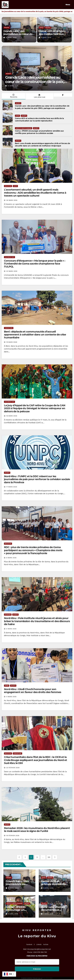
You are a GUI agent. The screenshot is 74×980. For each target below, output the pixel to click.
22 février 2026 (13, 768)
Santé (41, 27)
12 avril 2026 (11, 38)
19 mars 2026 (12, 342)
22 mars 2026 (12, 271)
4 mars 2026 (11, 697)
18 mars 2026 (12, 416)
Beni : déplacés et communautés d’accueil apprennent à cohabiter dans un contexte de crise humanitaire (35, 335)
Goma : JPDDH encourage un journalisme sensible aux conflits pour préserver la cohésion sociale (39, 132)
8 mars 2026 (11, 558)
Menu (68, 5)
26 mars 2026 (12, 200)
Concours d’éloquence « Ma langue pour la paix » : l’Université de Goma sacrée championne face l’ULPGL (35, 264)
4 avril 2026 (13, 914)
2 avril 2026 (48, 914)
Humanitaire (9, 328)
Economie (8, 615)
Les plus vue (39, 96)
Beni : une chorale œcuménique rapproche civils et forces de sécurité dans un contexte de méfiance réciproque (42, 145)
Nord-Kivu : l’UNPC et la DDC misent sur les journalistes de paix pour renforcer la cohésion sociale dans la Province (37, 479)
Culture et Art (9, 257)
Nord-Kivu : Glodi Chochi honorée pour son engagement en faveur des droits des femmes (33, 691)
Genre (7, 686)
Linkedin (39, 944)
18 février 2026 (13, 836)
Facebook (29, 944)
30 (49, 857)
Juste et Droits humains (24, 128)
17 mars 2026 (12, 487)
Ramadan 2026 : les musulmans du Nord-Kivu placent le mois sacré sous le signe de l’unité (37, 830)
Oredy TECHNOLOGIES (48, 978)
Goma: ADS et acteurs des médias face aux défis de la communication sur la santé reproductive (39, 120)
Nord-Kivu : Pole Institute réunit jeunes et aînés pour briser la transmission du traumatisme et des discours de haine (37, 621)
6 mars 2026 (11, 629)
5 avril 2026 (46, 38)
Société (7, 27)
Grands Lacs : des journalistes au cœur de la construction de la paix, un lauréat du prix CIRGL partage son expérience (37, 84)
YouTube (46, 944)
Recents (13, 96)
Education (8, 186)
